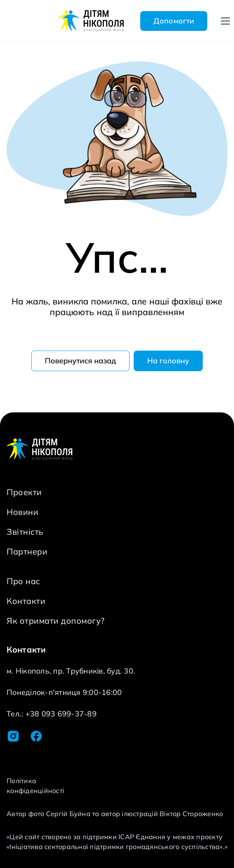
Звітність (25, 532)
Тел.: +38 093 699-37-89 (52, 714)
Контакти (26, 601)
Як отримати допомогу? (56, 621)
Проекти (24, 492)
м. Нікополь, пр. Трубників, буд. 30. (71, 671)
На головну (168, 361)
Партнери (27, 551)
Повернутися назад (80, 361)
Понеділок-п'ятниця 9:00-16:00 (64, 692)
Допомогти (174, 21)
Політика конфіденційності (35, 786)
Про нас (23, 581)
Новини (22, 512)
